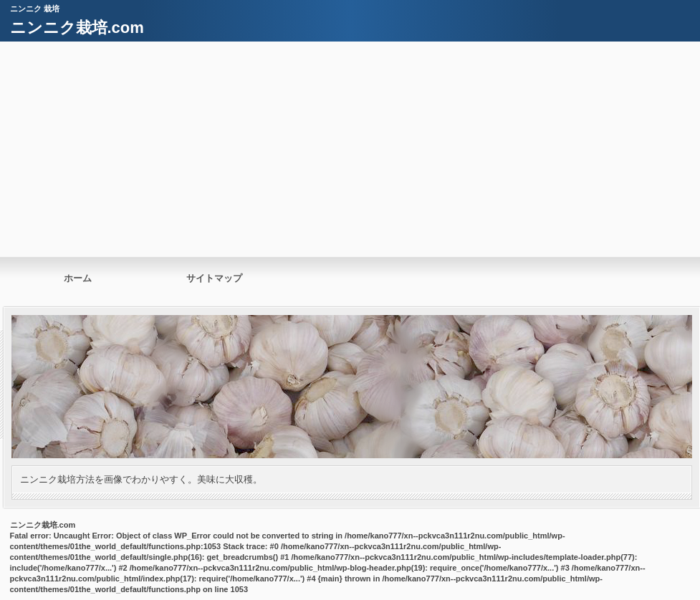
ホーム (78, 278)
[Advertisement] (350, 149)
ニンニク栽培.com (77, 28)
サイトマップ (214, 278)
